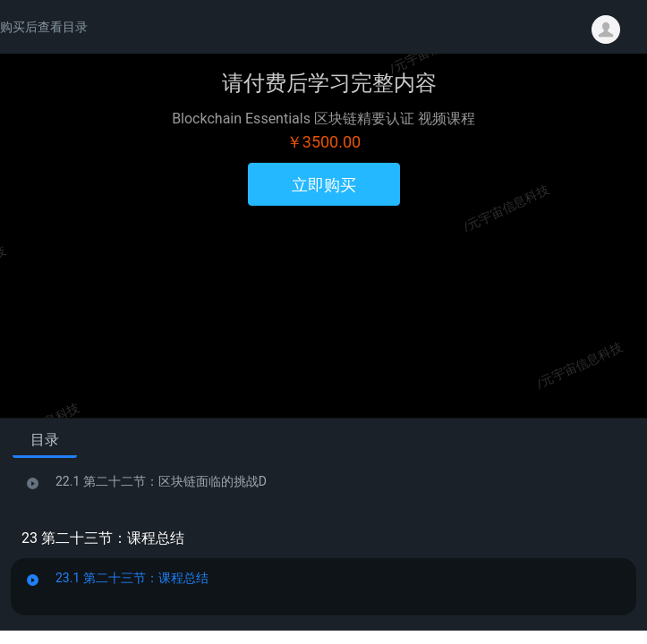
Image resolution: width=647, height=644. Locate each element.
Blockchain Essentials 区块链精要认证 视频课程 (323, 119)
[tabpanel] (323, 541)
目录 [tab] (45, 440)
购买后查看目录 (44, 27)
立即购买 (324, 185)
